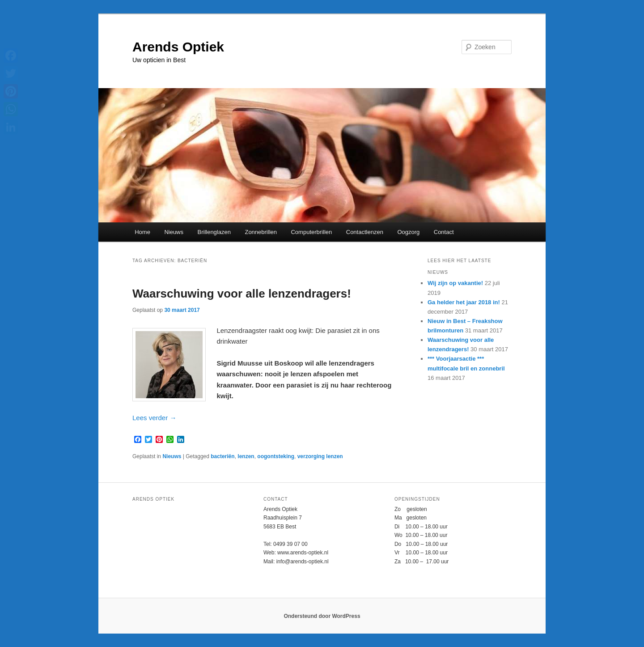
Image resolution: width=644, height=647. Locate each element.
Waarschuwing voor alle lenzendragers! (242, 294)
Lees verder (154, 418)
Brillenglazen (214, 232)
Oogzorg (408, 232)
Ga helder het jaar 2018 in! (464, 302)
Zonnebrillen (261, 232)
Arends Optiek (178, 47)
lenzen (246, 456)
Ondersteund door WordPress (322, 616)
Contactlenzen (365, 232)
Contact (444, 232)
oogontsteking (276, 456)
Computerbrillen (311, 232)
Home (142, 232)
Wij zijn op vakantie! (455, 283)
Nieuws (174, 232)
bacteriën (222, 456)
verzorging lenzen (320, 456)
